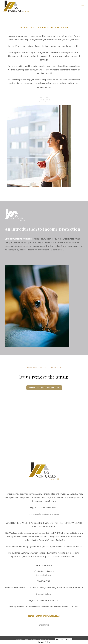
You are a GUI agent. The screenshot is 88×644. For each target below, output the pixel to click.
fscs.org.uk (34, 514)
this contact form (44, 575)
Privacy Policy (44, 642)
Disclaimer (44, 625)
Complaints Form (44, 594)
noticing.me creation (50, 514)
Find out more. (43, 640)
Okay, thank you (64, 640)
